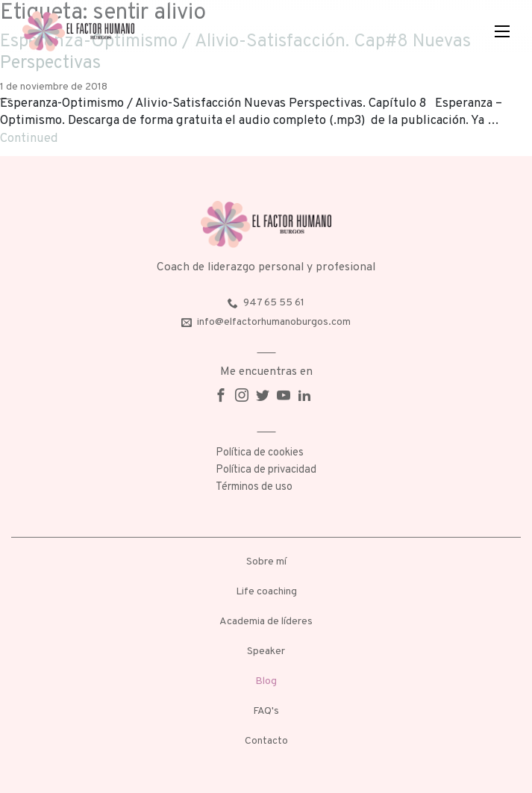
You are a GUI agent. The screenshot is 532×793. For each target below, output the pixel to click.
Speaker (266, 651)
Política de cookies (260, 453)
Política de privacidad (266, 470)
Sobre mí (266, 562)
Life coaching (266, 592)
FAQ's (266, 711)
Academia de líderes (266, 622)
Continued (29, 139)
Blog (266, 681)
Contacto (266, 741)
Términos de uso (254, 487)
